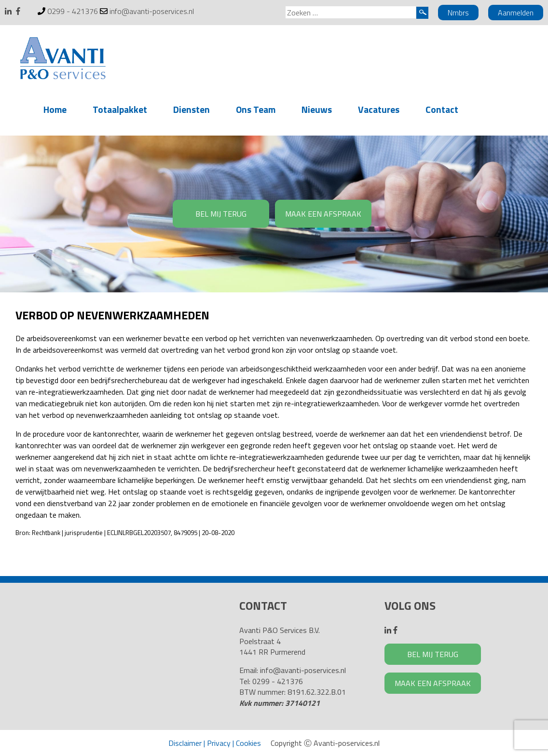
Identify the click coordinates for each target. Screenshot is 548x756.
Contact (442, 109)
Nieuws (317, 109)
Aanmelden (516, 13)
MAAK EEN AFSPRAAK (323, 214)
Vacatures (379, 109)
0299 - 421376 (73, 11)
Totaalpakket (120, 109)
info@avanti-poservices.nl (152, 11)
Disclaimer (185, 743)
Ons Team (256, 109)
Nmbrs (458, 13)
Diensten (192, 109)
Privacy (219, 743)
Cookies (248, 743)
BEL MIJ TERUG (221, 214)
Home (55, 109)
